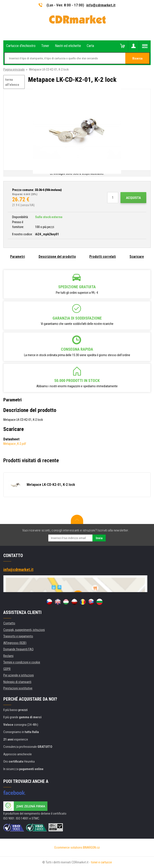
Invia (99, 538)
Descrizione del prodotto (57, 257)
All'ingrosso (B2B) (15, 643)
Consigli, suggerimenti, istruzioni (24, 630)
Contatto (9, 623)
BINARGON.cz (91, 847)
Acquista (133, 198)
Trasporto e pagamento (18, 636)
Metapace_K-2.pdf (15, 444)
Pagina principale (14, 69)
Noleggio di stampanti (17, 682)
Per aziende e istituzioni (19, 675)
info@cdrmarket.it (101, 5)
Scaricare (137, 257)
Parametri (18, 257)
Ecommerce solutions (68, 847)
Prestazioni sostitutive (18, 688)
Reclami (8, 656)
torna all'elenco (12, 82)
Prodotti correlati (103, 257)
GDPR (7, 669)
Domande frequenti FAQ (18, 649)
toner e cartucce (101, 862)
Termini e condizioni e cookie (22, 662)
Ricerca (137, 58)
